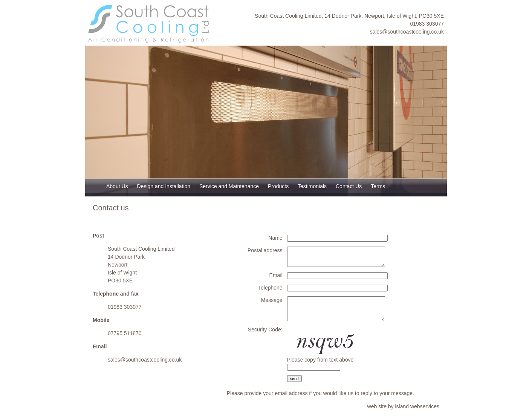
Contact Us (349, 186)
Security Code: (265, 330)
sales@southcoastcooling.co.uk (407, 32)
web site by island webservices (403, 406)
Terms (378, 186)
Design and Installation (164, 186)
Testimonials (312, 186)
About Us (117, 186)
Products (278, 186)
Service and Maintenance (229, 186)
